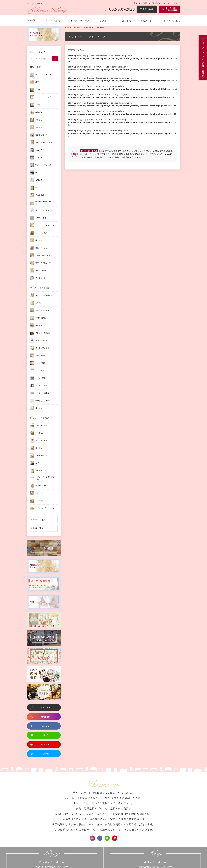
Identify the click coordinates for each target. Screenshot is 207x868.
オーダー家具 (53, 20)
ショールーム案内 (171, 20)
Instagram (92, 838)
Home (67, 27)
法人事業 (126, 20)
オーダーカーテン (80, 20)
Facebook (100, 838)
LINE (107, 838)
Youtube (115, 838)
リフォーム (105, 20)
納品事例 (146, 20)
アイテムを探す (77, 27)
